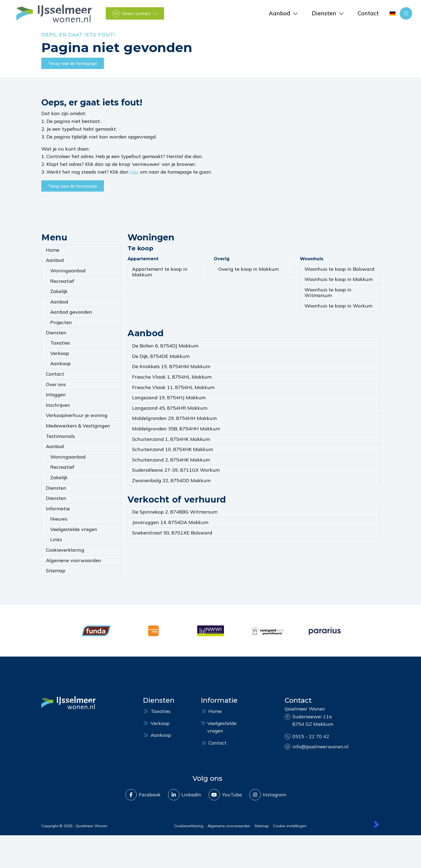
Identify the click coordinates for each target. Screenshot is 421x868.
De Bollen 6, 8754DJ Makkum (165, 346)
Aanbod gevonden (71, 312)
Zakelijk (59, 291)
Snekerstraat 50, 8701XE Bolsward (172, 533)
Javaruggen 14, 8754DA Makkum (170, 522)
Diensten (56, 333)
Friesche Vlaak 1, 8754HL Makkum (172, 377)
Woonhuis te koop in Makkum (339, 279)
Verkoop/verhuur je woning (77, 415)
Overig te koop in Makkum (248, 269)
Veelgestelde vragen (74, 529)
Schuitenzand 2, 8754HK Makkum (171, 460)
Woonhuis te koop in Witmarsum (328, 293)
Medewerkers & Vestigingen (78, 426)
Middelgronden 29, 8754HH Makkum (174, 418)
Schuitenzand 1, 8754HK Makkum (171, 439)
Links (56, 539)
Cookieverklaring (65, 550)
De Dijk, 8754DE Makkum (161, 356)
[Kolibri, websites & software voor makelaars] (376, 824)
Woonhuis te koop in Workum (338, 306)
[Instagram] (268, 794)
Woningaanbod (68, 271)
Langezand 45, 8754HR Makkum (170, 408)
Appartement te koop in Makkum (160, 272)
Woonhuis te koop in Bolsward (339, 269)
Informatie (58, 509)
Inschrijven (58, 405)
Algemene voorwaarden (74, 560)
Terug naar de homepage (73, 63)
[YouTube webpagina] (225, 794)
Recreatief (62, 281)
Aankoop (60, 363)
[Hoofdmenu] (406, 13)
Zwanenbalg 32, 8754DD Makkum (171, 480)
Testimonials (60, 436)
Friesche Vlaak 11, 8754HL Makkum (173, 387)
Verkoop (60, 353)
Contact (55, 374)
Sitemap (56, 571)
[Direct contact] (135, 13)
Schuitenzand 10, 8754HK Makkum (173, 449)
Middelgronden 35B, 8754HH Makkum (176, 429)
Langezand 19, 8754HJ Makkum (169, 398)
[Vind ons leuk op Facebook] (143, 794)
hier (134, 172)
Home (53, 250)
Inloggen (56, 395)
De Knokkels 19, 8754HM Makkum (171, 366)
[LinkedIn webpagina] (184, 794)
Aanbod (55, 260)
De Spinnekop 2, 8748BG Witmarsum (175, 512)
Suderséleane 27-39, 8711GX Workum (176, 470)
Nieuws (59, 519)
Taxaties (60, 343)
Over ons (56, 384)
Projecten (61, 322)
